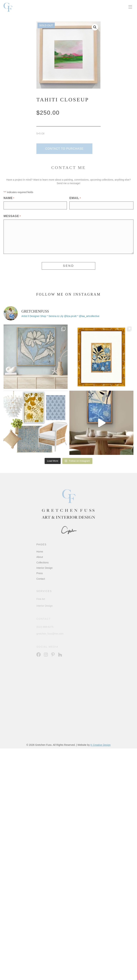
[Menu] (130, 7)
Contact (41, 579)
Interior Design (45, 568)
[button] (95, 27)
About (40, 557)
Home (40, 552)
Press (40, 573)
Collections (42, 563)
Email (75, 198)
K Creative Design (101, 745)
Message (12, 216)
